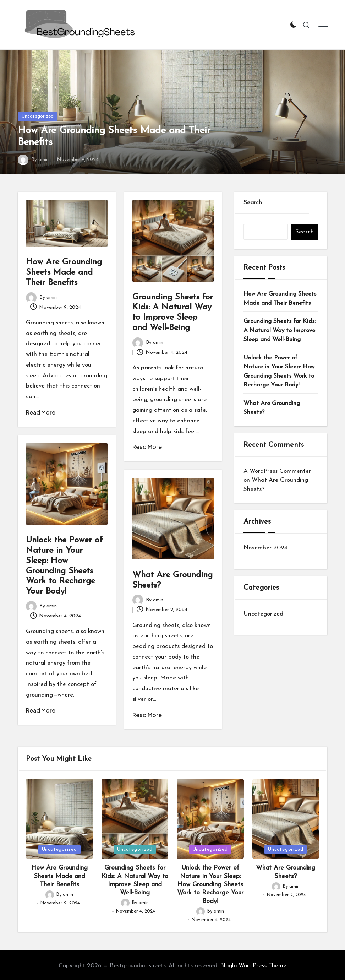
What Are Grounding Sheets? (272, 408)
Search (253, 203)
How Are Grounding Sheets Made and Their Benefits (64, 272)
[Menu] (323, 25)
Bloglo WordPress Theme (253, 966)
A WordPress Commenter (277, 471)
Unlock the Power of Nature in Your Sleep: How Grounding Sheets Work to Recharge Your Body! (279, 372)
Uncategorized (37, 116)
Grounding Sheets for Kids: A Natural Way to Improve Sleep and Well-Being (280, 330)
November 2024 (265, 548)
